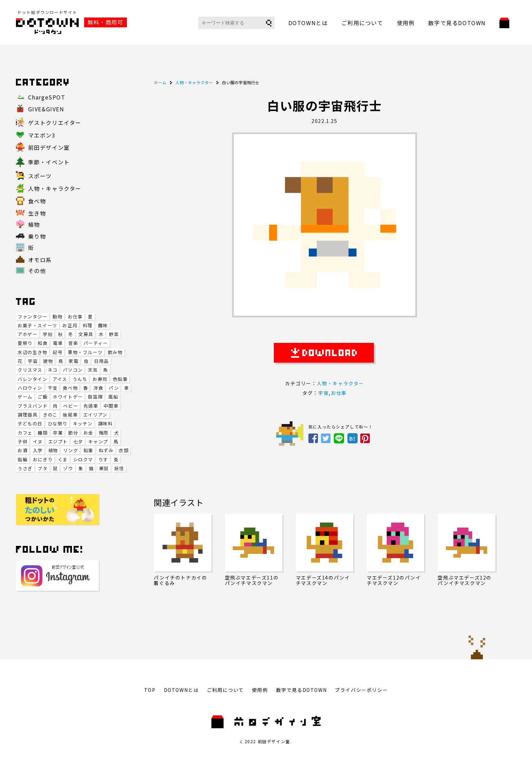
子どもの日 (30, 424)
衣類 (124, 450)
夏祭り (25, 343)
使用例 (406, 23)
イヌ (38, 442)
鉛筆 (88, 450)
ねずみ (106, 450)
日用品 (101, 361)
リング (71, 450)
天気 (93, 370)
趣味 (103, 325)
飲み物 (115, 352)
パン (114, 388)
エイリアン (95, 415)
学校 (48, 334)
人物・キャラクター (340, 383)
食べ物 (70, 388)
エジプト (58, 442)
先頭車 (91, 406)
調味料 (106, 424)
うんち (80, 379)
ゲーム (25, 397)
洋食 (98, 388)
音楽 (73, 343)
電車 (58, 343)
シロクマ (83, 460)
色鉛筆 (120, 379)
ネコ (53, 370)
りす (103, 460)
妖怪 (119, 468)
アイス (60, 379)
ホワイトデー (68, 397)
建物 (48, 361)
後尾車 (70, 415)
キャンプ (98, 442)
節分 (73, 433)
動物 (58, 317)
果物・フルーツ (85, 352)
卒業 (58, 433)
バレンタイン (33, 379)
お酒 (23, 450)
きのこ (50, 415)
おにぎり (43, 460)
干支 (53, 388)
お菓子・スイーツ (37, 325)
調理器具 (27, 415)
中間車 (111, 406)
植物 (53, 450)
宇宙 (33, 361)
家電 (73, 361)
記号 (58, 352)
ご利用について (362, 23)
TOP (150, 690)
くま (63, 460)
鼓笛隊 (95, 397)
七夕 (78, 442)
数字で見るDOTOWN (457, 23)
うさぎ (25, 468)
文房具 (86, 334)
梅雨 (104, 433)
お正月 (70, 325)
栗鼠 (104, 468)
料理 (88, 325)
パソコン (73, 370)
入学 (38, 450)
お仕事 (75, 317)
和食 (43, 343)
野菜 (114, 334)
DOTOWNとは (308, 23)
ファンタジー (33, 317)
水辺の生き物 (33, 352)
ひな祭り (58, 424)
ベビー (71, 406)
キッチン (83, 424)
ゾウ (68, 468)
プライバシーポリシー (361, 690)
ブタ (43, 468)
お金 (88, 433)
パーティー (96, 343)
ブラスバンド (33, 406)
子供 (23, 442)
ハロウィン (30, 388)
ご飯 (43, 397)
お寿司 (100, 379)
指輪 (23, 460)
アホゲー (27, 334)
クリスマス (30, 370)
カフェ (25, 433)
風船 (113, 397)
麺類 (43, 433)
